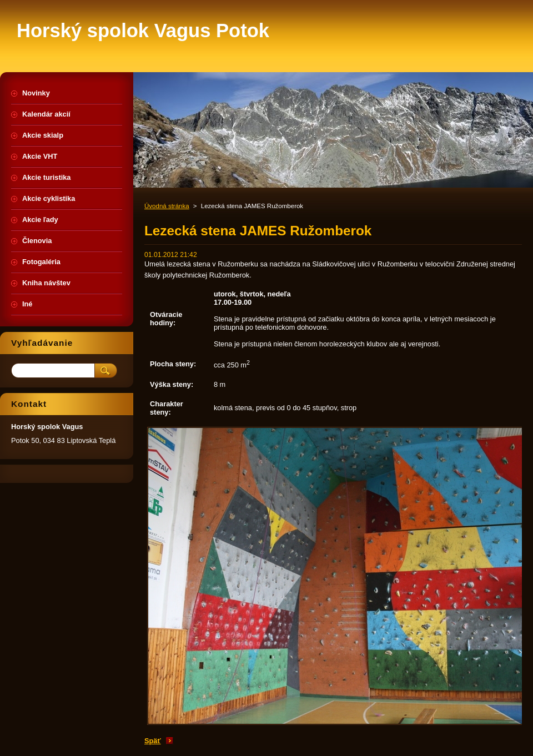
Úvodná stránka (167, 206)
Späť (153, 741)
